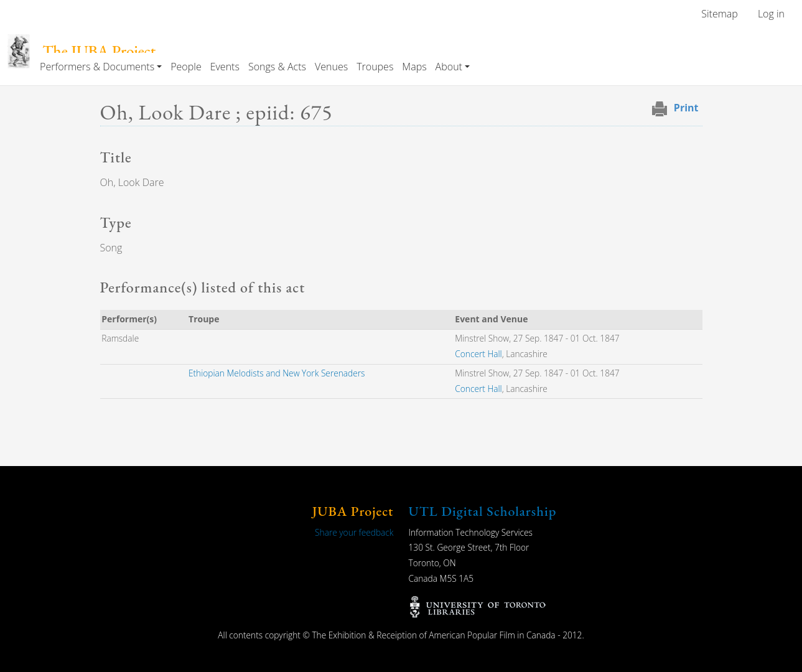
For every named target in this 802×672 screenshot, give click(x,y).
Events (225, 67)
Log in (771, 14)
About (449, 67)
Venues (331, 67)
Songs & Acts (277, 67)
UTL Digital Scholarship (483, 511)
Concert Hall (478, 354)
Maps (414, 67)
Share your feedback (354, 532)
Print (686, 108)
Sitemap (720, 14)
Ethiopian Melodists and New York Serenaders (277, 373)
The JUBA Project (99, 51)
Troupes (375, 67)
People (186, 67)
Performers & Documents (97, 67)
